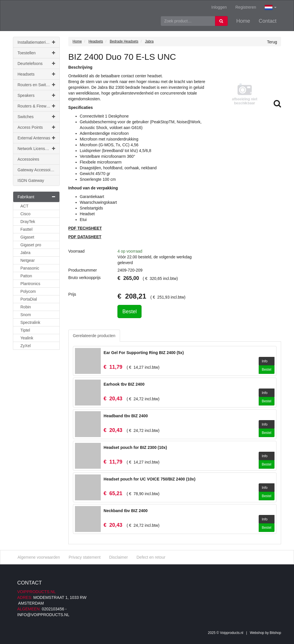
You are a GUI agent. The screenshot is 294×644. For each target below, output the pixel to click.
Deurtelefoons (36, 64)
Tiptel (25, 330)
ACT (24, 206)
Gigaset (27, 237)
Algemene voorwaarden (39, 557)
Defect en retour (151, 557)
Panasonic (30, 268)
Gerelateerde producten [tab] (94, 336)
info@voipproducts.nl (43, 615)
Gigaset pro (31, 245)
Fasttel (26, 229)
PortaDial (29, 299)
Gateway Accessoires (37, 170)
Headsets (36, 74)
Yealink (27, 338)
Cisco (25, 214)
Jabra (25, 253)
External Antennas (36, 138)
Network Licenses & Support (39, 149)
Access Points (36, 127)
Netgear (28, 260)
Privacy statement (85, 557)
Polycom (28, 291)
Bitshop (275, 633)
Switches (36, 117)
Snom (26, 315)
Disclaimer (118, 557)
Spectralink (30, 322)
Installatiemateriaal (36, 42)
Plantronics (30, 284)
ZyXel (26, 346)
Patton (26, 276)
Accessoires (28, 159)
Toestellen (36, 53)
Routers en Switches (36, 85)
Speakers (36, 95)
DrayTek (28, 222)
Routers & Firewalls (36, 106)
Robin (26, 307)
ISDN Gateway (31, 180)
